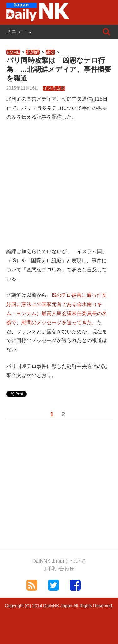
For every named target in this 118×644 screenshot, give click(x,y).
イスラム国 (54, 88)
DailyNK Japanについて (59, 561)
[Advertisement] (59, 188)
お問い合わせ (59, 569)
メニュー (16, 31)
